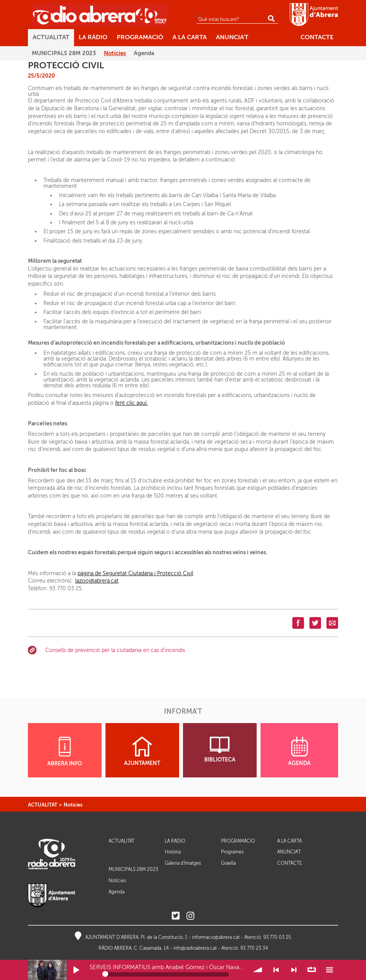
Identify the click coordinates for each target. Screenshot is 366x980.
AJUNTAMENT (142, 751)
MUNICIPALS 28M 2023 (133, 869)
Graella (228, 863)
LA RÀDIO (175, 841)
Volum (258, 970)
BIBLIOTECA (220, 750)
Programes (232, 852)
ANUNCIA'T (289, 852)
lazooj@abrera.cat (97, 581)
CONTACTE (290, 863)
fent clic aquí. (131, 403)
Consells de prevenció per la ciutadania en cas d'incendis (115, 650)
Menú (329, 970)
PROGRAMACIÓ (238, 841)
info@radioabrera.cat (195, 948)
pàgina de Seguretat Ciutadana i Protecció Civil (135, 573)
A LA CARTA (289, 841)
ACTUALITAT (43, 805)
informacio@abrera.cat (216, 937)
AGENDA (299, 751)
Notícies (73, 805)
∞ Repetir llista (312, 970)
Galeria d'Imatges (183, 863)
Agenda (117, 892)
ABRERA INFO (65, 752)
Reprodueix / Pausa (76, 970)
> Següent (294, 970)
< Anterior (276, 970)
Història (173, 852)
